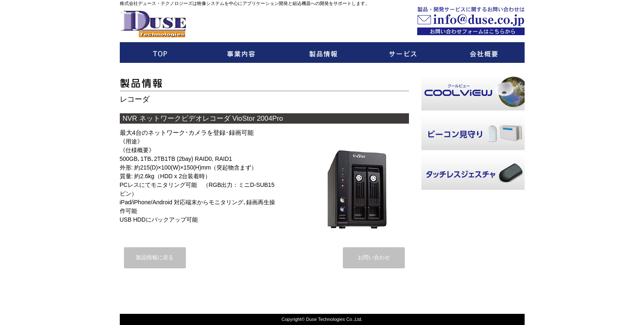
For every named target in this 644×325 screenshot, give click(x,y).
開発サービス (403, 53)
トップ (160, 53)
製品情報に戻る (155, 258)
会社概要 (484, 53)
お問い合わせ (374, 258)
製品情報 (322, 53)
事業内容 (241, 53)
